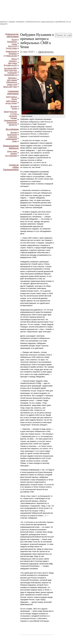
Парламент (13, 53)
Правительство (11, 51)
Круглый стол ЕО (10, 65)
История (14, 106)
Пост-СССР (13, 46)
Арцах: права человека (12, 152)
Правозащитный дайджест (11, 147)
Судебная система (10, 56)
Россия (14, 39)
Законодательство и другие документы (10, 114)
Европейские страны (12, 43)
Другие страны (11, 48)
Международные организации (11, 71)
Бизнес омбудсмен (10, 87)
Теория (14, 108)
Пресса (14, 59)
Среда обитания (11, 155)
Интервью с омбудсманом (12, 79)
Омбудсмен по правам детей (12, 83)
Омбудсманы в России (11, 98)
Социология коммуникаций (11, 138)
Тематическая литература (12, 123)
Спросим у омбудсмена (13, 62)
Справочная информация (13, 92)
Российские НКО (11, 68)
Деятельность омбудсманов (12, 35)
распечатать (47, 52)
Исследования (12, 129)
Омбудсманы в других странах (11, 102)
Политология (12, 134)
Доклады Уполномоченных (10, 119)
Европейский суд (11, 75)
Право (15, 141)
